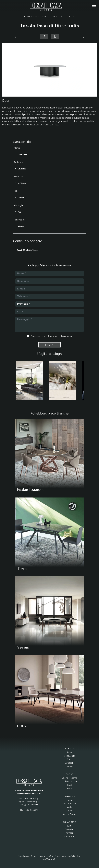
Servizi (69, 752)
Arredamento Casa (44, 17)
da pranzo (22, 169)
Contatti (69, 766)
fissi (20, 212)
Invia (49, 345)
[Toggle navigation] (94, 7)
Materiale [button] (18, 177)
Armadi (69, 833)
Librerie (69, 800)
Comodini (69, 829)
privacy (68, 336)
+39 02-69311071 (31, 810)
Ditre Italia (22, 154)
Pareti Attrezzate (69, 804)
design (21, 197)
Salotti (69, 811)
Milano (21, 226)
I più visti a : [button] (19, 220)
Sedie (69, 789)
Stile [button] (16, 191)
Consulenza (69, 756)
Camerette (69, 836)
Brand (69, 759)
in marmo (22, 183)
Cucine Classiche (69, 781)
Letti (69, 826)
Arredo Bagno (69, 814)
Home (27, 17)
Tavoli (62, 17)
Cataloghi (69, 763)
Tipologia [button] (18, 205)
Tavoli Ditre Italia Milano (27, 250)
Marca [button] (17, 148)
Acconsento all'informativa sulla (51, 336)
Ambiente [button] (19, 162)
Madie (69, 807)
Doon (72, 17)
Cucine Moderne (69, 778)
